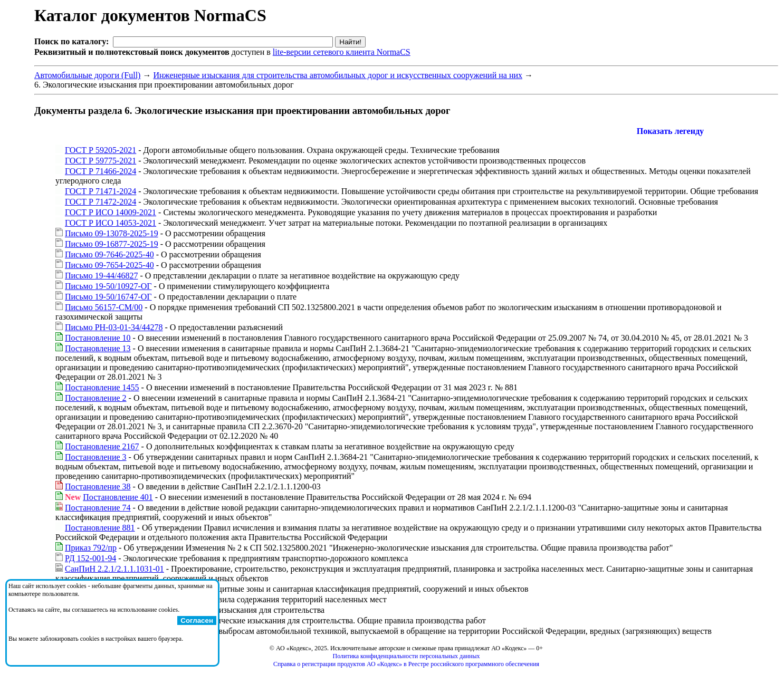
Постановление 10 (98, 338)
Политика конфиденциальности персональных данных (407, 656)
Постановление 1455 (102, 387)
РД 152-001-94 (90, 558)
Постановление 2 (96, 398)
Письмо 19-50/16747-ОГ (108, 297)
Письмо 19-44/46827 (101, 276)
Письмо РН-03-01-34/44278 (114, 327)
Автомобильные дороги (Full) (87, 75)
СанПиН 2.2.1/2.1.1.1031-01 (114, 569)
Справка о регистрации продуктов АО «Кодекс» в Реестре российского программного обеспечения (406, 664)
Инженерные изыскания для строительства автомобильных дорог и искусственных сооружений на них (338, 75)
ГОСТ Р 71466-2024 (101, 171)
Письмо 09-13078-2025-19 (112, 233)
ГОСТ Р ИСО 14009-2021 (111, 212)
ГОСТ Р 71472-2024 (101, 202)
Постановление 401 (118, 497)
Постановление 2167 (102, 446)
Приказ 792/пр (91, 548)
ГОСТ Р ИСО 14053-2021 (111, 223)
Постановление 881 (100, 528)
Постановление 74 (98, 508)
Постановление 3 (96, 457)
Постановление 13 (98, 348)
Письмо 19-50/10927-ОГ (108, 286)
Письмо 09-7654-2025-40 (109, 265)
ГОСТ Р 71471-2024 (101, 191)
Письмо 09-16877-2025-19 (112, 244)
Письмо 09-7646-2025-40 (109, 254)
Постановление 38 (98, 487)
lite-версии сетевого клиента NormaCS (342, 52)
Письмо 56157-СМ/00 (104, 307)
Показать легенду (670, 131)
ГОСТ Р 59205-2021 (101, 150)
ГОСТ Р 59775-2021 (101, 161)
